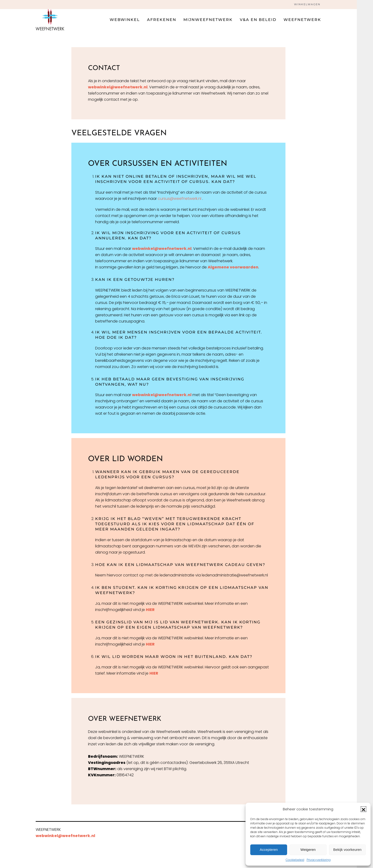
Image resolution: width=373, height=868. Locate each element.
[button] (363, 809)
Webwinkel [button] (125, 20)
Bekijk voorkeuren (347, 850)
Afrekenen (162, 20)
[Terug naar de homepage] (50, 20)
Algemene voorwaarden (233, 267)
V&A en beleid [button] (258, 20)
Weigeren (308, 850)
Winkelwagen (307, 4)
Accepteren (269, 850)
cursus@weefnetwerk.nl (179, 199)
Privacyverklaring (319, 860)
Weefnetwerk (302, 20)
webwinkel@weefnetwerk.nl (118, 87)
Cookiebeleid (295, 860)
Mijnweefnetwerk (208, 20)
